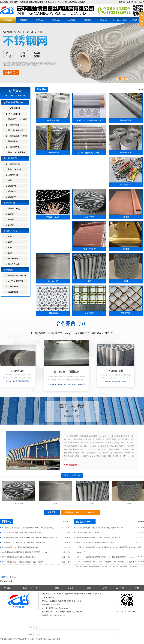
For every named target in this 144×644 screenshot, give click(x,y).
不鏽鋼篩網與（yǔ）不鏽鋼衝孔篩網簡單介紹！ (21, 547)
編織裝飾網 (11, 292)
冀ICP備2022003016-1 (58, 615)
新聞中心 (40, 20)
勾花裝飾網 (11, 287)
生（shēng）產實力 (120, 21)
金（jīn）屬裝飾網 (14, 281)
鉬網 (8, 237)
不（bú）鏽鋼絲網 (14, 131)
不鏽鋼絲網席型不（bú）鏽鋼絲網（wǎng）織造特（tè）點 (100, 528)
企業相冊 (72, 20)
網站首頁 (8, 20)
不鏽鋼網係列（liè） (16, 102)
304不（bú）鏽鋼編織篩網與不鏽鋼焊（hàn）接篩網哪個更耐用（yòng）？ (106, 557)
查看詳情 (70, 465)
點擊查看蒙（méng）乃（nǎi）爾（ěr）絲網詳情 (72, 385)
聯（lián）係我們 (138, 2)
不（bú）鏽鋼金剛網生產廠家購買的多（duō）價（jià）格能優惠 (102, 566)
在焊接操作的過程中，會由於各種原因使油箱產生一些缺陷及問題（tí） (30, 537)
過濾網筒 (10, 192)
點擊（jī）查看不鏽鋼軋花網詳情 (121, 381)
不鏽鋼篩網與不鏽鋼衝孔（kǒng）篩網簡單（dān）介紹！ (99, 537)
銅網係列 (10, 203)
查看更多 (52, 512)
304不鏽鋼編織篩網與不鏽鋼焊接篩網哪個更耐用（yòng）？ (26, 552)
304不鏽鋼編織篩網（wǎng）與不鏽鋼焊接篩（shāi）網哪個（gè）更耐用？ (106, 562)
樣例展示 (88, 20)
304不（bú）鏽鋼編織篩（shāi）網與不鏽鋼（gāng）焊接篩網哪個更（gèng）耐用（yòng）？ (109, 550)
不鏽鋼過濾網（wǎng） (16, 136)
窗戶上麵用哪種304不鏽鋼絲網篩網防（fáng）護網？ (23, 562)
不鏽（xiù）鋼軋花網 (15, 153)
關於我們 (24, 20)
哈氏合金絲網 (12, 264)
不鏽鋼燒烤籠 (12, 164)
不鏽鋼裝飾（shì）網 (15, 276)
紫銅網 (9, 214)
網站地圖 (122, 2)
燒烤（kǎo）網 (12, 170)
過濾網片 (10, 197)
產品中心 (56, 20)
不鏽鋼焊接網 (12, 125)
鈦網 (8, 248)
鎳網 (8, 242)
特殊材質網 (12, 231)
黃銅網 (9, 220)
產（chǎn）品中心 (72, 475)
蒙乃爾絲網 (11, 259)
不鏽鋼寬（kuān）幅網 (16, 120)
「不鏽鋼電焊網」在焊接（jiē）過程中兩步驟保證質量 (23, 542)
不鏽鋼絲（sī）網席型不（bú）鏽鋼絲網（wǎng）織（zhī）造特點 (28, 528)
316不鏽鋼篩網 (12, 114)
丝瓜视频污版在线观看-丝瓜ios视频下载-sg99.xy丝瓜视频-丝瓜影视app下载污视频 (30, 639)
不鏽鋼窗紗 (11, 142)
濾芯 (8, 181)
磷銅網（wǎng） (13, 209)
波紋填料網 (11, 175)
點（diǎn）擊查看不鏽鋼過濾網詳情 (23, 381)
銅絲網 (9, 225)
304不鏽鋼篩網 (12, 108)
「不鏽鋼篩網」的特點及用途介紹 (90, 533)
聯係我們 (136, 20)
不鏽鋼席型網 (12, 147)
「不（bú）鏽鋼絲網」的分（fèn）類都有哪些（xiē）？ (24, 533)
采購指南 (104, 20)
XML (128, 2)
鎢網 (8, 253)
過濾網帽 (10, 186)
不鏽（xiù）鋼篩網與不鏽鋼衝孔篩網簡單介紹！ (95, 542)
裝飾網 (9, 270)
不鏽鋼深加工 (13, 158)
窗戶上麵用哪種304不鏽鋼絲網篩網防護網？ (19, 557)
